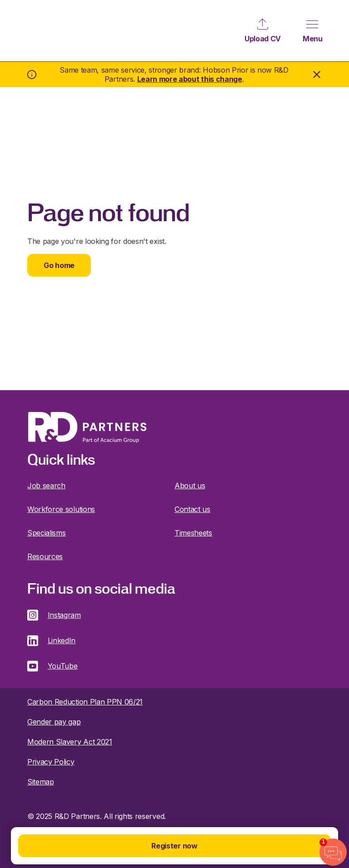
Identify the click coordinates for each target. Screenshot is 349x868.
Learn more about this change (190, 79)
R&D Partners (46, 31)
